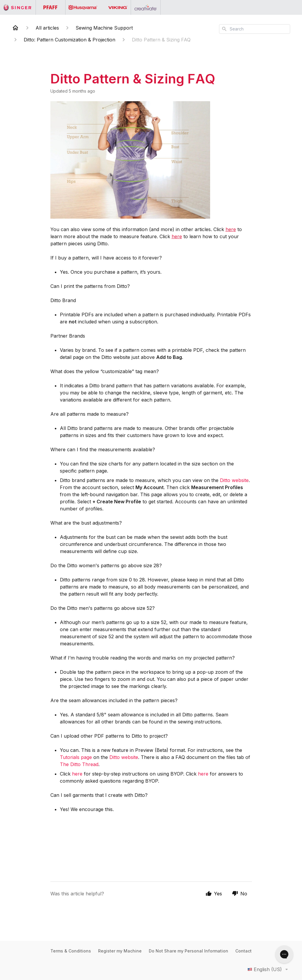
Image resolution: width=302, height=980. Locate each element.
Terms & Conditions (71, 951)
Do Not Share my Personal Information (188, 951)
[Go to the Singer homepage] (18, 7)
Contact (243, 951)
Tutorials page (76, 757)
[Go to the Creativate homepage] (146, 7)
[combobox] (255, 29)
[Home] (15, 28)
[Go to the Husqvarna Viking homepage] (98, 7)
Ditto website (234, 480)
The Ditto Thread (79, 764)
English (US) (269, 969)
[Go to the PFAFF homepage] (51, 7)
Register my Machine (120, 951)
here (231, 229)
